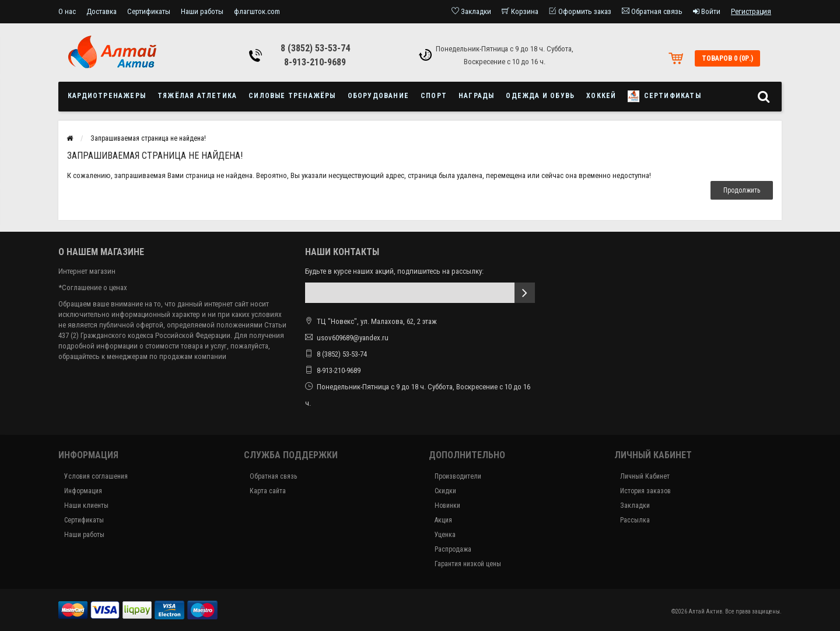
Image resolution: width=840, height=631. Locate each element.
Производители (458, 476)
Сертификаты (149, 11)
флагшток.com (257, 11)
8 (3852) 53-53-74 (315, 48)
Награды (476, 96)
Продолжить (742, 190)
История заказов (645, 491)
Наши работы (202, 11)
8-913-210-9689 (315, 62)
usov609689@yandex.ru (353, 338)
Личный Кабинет (645, 476)
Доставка (101, 11)
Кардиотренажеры (107, 96)
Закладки (635, 506)
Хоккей (601, 96)
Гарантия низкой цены (468, 564)
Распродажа (453, 549)
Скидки (445, 491)
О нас (67, 11)
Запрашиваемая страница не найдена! (148, 138)
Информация (83, 491)
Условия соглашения (96, 476)
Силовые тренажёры (292, 96)
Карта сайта (268, 491)
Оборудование (378, 96)
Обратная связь (273, 476)
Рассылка (635, 520)
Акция (443, 520)
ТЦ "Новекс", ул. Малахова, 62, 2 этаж (371, 321)
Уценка (445, 535)
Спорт (434, 96)
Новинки (447, 506)
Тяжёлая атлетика (197, 96)
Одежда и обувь (540, 96)
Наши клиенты (86, 506)
